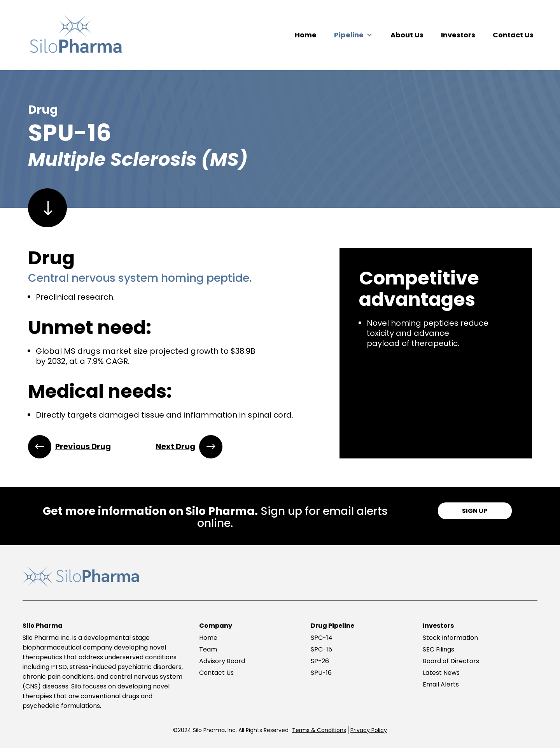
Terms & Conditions (319, 730)
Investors (458, 35)
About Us (407, 35)
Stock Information (450, 638)
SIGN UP (475, 511)
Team (208, 649)
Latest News (441, 673)
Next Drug (175, 446)
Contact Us (513, 35)
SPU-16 (321, 673)
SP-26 (320, 661)
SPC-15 (321, 649)
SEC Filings (438, 649)
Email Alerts (441, 684)
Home (306, 35)
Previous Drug (83, 446)
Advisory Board (222, 661)
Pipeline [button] (353, 35)
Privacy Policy (369, 730)
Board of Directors (451, 661)
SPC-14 (322, 638)
